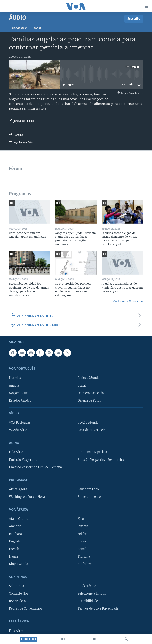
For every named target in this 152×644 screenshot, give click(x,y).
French (14, 549)
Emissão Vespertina (23, 460)
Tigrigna (84, 557)
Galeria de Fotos (89, 401)
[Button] (16, 136)
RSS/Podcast (18, 601)
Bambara (15, 534)
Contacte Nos (19, 594)
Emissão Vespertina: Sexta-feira (101, 460)
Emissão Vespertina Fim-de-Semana (35, 467)
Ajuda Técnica (87, 586)
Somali (83, 549)
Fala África (17, 452)
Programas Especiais (92, 452)
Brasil (82, 386)
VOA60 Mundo (88, 423)
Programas (20, 29)
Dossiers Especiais (91, 393)
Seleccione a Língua (92, 594)
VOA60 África (19, 430)
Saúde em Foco (88, 489)
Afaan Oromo (19, 519)
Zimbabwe (85, 564)
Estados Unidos (20, 401)
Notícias (15, 378)
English (15, 541)
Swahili (83, 526)
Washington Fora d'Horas (28, 497)
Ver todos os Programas (128, 302)
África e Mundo (89, 378)
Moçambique (18, 393)
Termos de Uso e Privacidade (98, 609)
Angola (14, 386)
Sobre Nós (16, 586)
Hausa (13, 557)
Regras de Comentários (26, 609)
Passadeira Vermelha (92, 430)
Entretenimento (89, 497)
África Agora (18, 489)
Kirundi (83, 519)
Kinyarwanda (19, 564)
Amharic (15, 526)
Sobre (38, 29)
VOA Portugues (20, 423)
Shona (82, 541)
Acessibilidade (88, 601)
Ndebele (83, 534)
